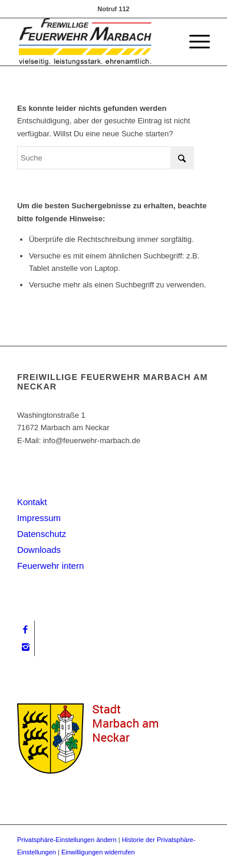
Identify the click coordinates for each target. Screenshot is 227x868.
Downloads (39, 550)
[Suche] (106, 158)
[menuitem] (194, 42)
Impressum (39, 518)
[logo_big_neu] (94, 42)
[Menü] (194, 42)
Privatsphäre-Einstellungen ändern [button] (67, 840)
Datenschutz (42, 534)
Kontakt (32, 502)
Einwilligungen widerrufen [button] (98, 852)
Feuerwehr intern (50, 566)
